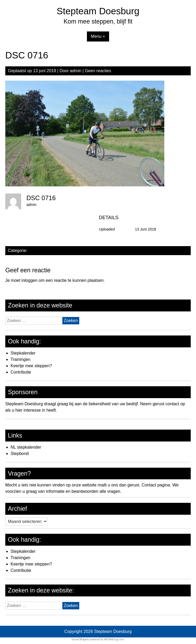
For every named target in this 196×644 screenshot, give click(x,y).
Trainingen (20, 359)
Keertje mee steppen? (31, 366)
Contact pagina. (156, 485)
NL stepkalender (26, 447)
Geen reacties (98, 71)
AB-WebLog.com (114, 639)
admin (76, 71)
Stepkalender (23, 353)
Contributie (21, 372)
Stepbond (20, 454)
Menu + (98, 36)
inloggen (29, 280)
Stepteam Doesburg (98, 11)
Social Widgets (80, 639)
